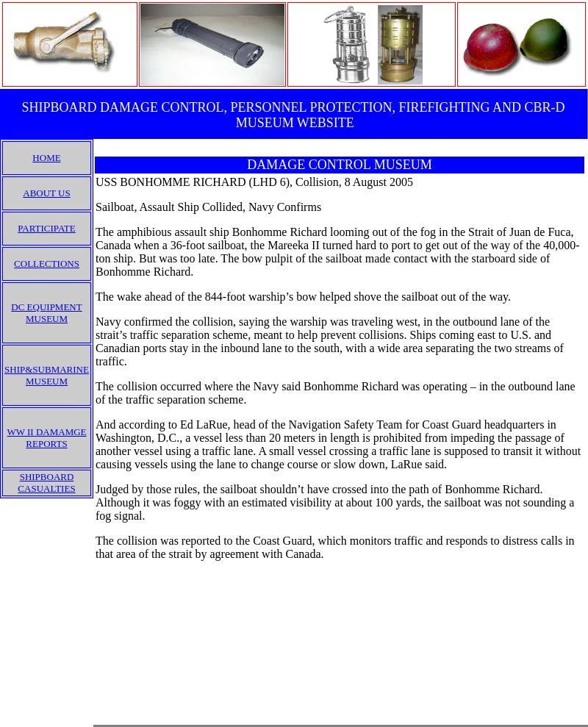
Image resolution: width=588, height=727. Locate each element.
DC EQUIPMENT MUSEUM (46, 313)
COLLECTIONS (47, 264)
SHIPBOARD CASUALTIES (46, 483)
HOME (46, 158)
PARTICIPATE (46, 228)
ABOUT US (46, 193)
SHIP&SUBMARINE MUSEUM (47, 375)
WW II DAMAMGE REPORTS (46, 438)
